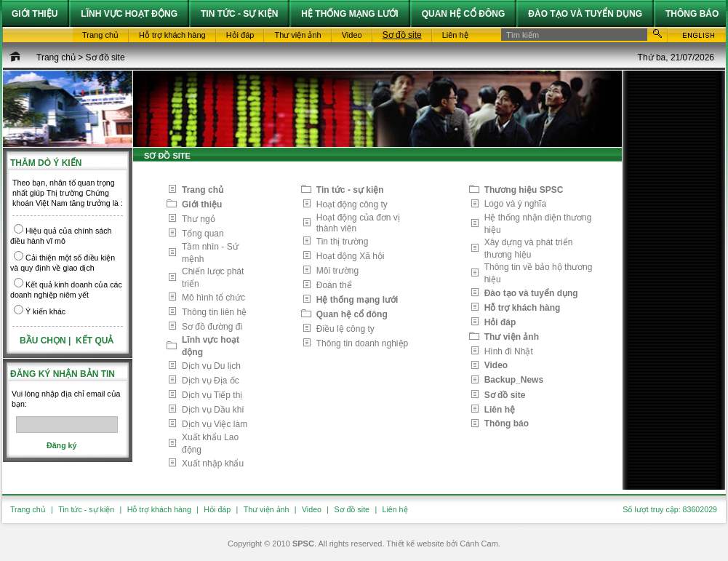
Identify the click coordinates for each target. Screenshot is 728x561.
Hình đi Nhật (509, 351)
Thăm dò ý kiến (46, 163)
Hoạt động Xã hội (351, 256)
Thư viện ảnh (512, 337)
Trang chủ (56, 57)
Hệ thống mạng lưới (357, 300)
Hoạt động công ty (352, 204)
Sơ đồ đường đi (212, 327)
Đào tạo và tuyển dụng (531, 293)
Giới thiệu (202, 204)
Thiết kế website (415, 544)
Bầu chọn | (47, 341)
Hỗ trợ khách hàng (523, 308)
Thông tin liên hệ (214, 312)
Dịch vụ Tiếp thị (212, 395)
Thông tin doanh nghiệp (362, 343)
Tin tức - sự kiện (350, 190)
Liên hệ (500, 410)
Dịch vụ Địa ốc (211, 381)
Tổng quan (203, 234)
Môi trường (337, 271)
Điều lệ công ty (345, 329)
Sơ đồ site (105, 57)
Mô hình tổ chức (213, 298)
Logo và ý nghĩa (515, 204)
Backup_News (514, 380)
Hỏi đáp (500, 322)
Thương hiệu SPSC (524, 190)
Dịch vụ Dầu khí (213, 410)
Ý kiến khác (45, 311)
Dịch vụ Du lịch (211, 366)
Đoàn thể (334, 285)
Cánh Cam (479, 544)
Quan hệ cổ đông (352, 314)
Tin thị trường (343, 242)
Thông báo (507, 423)
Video (496, 365)
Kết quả (95, 341)
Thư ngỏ (199, 219)
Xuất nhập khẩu (213, 463)
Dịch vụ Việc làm (215, 424)
